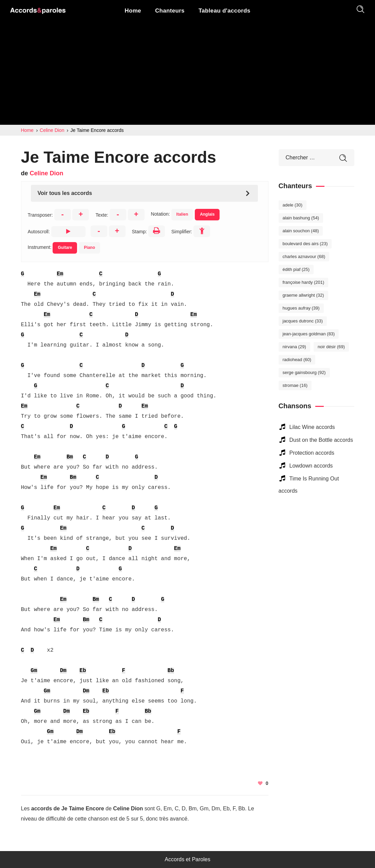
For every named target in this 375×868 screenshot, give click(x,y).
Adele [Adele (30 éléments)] (293, 205)
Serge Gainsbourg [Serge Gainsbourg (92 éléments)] (304, 372)
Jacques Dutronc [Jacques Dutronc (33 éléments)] (303, 321)
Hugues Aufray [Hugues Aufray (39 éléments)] (301, 308)
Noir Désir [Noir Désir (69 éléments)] (331, 347)
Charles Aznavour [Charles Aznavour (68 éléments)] (304, 257)
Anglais (207, 214)
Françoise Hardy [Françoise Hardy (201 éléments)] (304, 282)
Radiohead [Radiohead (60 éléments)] (297, 360)
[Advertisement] (187, 74)
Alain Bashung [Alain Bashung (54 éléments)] (301, 218)
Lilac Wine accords (312, 427)
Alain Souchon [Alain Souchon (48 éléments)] (301, 231)
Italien (182, 214)
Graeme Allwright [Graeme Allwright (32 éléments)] (303, 295)
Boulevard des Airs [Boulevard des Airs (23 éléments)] (305, 244)
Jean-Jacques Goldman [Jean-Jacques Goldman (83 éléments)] (309, 334)
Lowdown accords (311, 466)
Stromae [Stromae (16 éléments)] (295, 385)
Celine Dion (47, 173)
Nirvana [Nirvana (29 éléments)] (294, 347)
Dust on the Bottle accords (321, 440)
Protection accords (312, 453)
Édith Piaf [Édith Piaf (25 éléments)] (296, 269)
